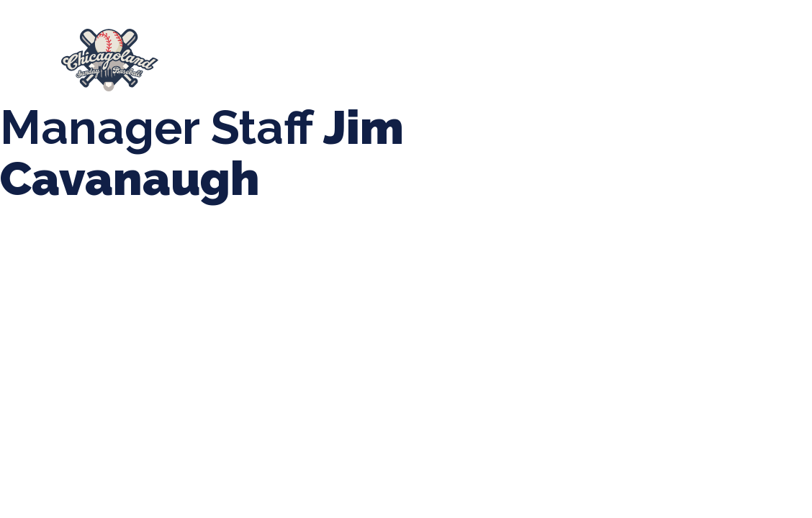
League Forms (480, 67)
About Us (226, 53)
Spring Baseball (333, 53)
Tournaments (452, 53)
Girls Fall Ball (249, 68)
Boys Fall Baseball (690, 53)
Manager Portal (366, 68)
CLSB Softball (565, 53)
